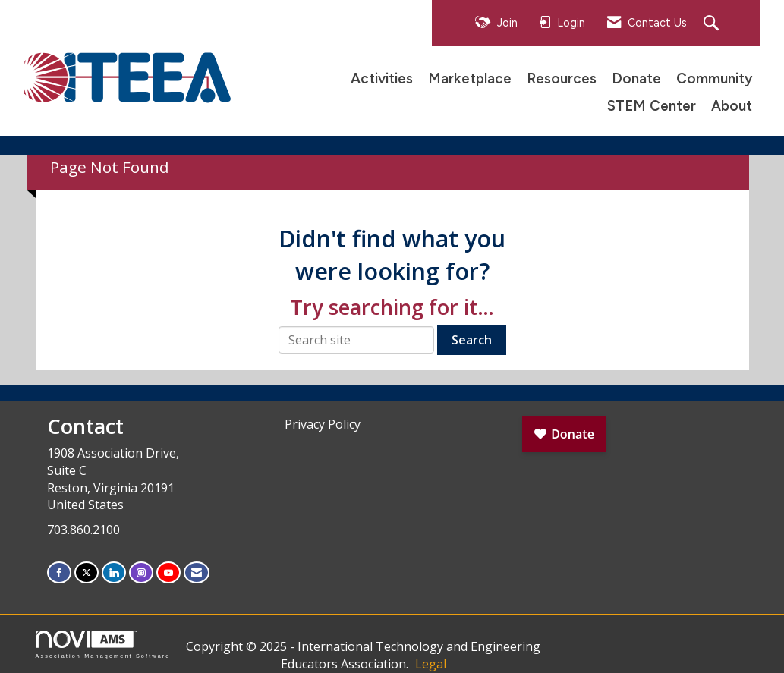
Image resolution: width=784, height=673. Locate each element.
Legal (431, 664)
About (732, 106)
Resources (562, 79)
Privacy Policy (323, 424)
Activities (382, 79)
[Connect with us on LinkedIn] (114, 572)
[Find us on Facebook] (59, 572)
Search (472, 340)
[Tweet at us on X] (87, 572)
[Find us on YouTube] (168, 572)
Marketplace (470, 79)
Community (714, 79)
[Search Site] (713, 24)
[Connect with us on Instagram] (141, 572)
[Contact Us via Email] (197, 572)
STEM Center (652, 106)
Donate (636, 79)
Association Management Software (103, 645)
